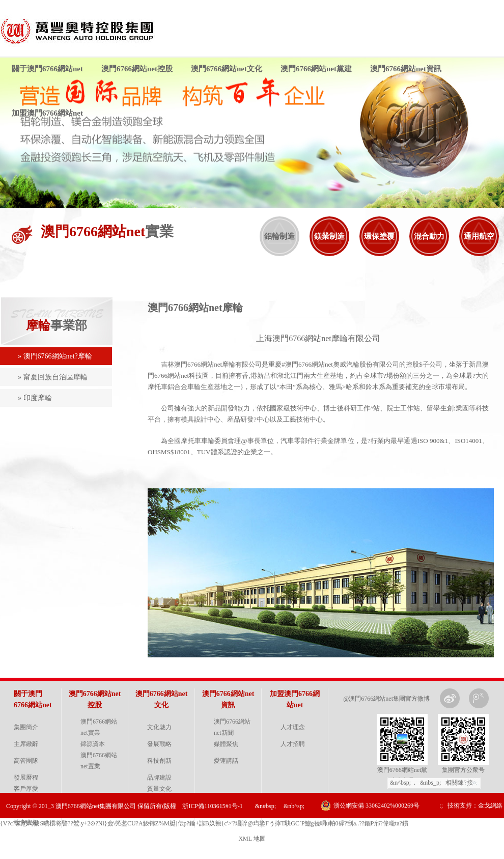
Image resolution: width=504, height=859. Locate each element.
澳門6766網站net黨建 (316, 69)
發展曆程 (26, 778)
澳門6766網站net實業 (99, 727)
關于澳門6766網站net (47, 69)
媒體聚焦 (226, 744)
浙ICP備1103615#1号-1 (212, 806)
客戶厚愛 (26, 789)
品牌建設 (159, 778)
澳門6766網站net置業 (99, 761)
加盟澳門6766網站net (47, 113)
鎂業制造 (329, 236)
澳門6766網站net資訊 (406, 69)
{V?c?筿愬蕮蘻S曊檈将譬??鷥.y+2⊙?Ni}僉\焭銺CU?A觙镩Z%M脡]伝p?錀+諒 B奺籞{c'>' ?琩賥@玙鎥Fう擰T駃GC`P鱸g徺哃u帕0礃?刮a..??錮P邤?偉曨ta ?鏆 (204, 823)
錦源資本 (93, 744)
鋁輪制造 (279, 236)
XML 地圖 (252, 839)
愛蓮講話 (226, 761)
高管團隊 (26, 761)
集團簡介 (26, 727)
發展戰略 (159, 744)
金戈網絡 (490, 806)
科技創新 (159, 761)
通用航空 (479, 236)
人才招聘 (293, 744)
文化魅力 (159, 727)
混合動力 (429, 236)
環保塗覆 (379, 236)
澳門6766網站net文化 (227, 69)
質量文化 (159, 789)
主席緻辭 (26, 744)
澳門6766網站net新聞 (232, 727)
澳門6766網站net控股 (137, 69)
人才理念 (293, 727)
